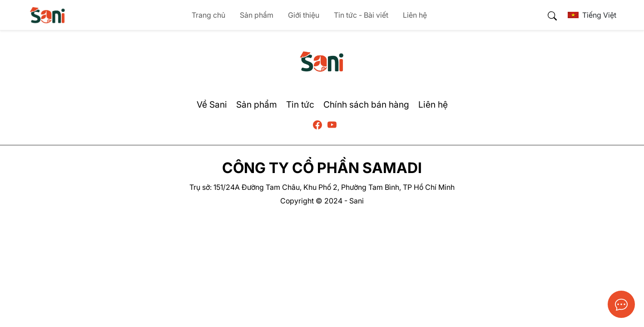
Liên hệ (415, 15)
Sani (357, 201)
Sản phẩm (257, 15)
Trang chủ (208, 15)
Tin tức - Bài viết (361, 15)
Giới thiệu (304, 15)
